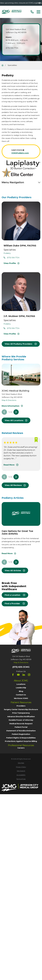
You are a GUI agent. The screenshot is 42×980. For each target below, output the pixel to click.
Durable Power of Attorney (21, 720)
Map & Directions (9, 400)
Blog (21, 691)
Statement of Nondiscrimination (21, 731)
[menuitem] (21, 763)
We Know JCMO (21, 698)
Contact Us (21, 695)
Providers (21, 706)
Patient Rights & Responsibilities (21, 738)
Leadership (21, 688)
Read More (11, 465)
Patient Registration (21, 734)
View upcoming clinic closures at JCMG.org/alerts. (21, 3)
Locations (21, 684)
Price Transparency (21, 713)
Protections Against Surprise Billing (21, 741)
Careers (21, 748)
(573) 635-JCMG (21, 667)
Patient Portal (21, 727)
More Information (12, 406)
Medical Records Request (21, 724)
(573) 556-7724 (12, 48)
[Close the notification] (39, 3)
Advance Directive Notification (21, 716)
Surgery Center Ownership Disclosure (21, 709)
